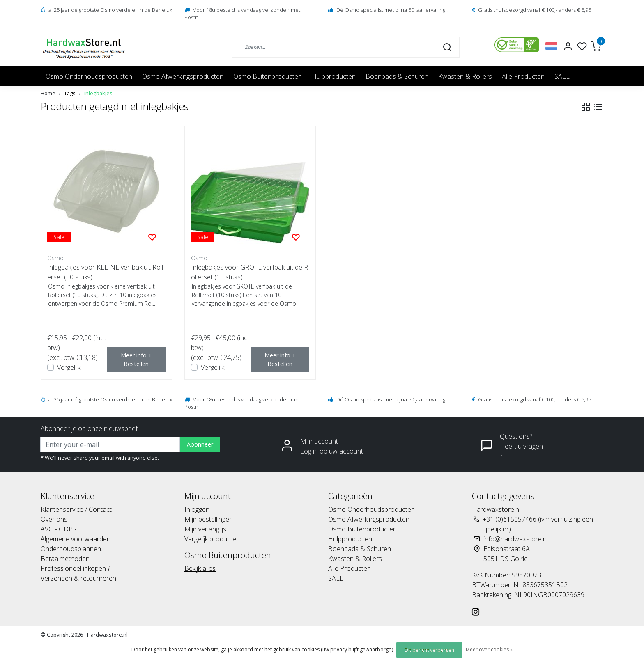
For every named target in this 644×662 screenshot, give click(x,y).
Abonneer (200, 444)
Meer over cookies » (489, 649)
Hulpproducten (334, 76)
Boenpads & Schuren (397, 76)
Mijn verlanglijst (206, 529)
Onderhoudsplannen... (73, 549)
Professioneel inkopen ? (75, 568)
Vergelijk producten (212, 539)
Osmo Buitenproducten (268, 76)
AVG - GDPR (59, 529)
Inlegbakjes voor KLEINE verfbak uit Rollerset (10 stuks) (105, 272)
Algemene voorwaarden (76, 539)
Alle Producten (523, 76)
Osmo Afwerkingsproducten (183, 76)
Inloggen (197, 509)
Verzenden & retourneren (78, 578)
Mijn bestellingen (209, 519)
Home (48, 93)
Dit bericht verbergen (429, 650)
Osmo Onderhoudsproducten (89, 76)
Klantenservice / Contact (76, 509)
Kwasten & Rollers (465, 76)
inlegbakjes (98, 93)
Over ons (54, 519)
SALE (562, 76)
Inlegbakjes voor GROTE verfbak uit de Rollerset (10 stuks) (250, 272)
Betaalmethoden (65, 559)
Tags (70, 93)
